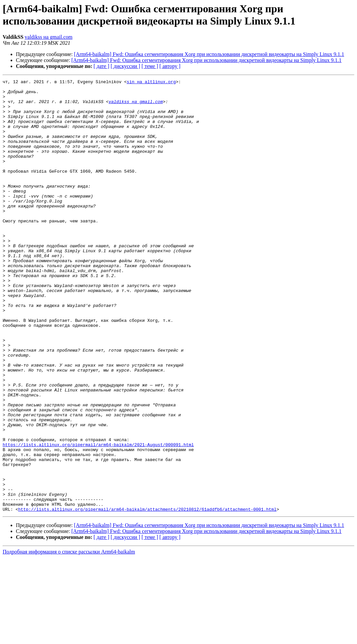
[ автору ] (170, 66)
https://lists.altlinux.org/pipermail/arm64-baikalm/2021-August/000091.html (98, 518)
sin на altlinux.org (151, 83)
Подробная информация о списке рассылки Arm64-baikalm (69, 638)
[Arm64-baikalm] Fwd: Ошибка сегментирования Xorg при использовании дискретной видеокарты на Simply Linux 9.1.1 (209, 54)
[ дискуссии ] (125, 66)
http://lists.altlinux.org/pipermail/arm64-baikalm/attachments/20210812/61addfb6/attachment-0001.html (147, 596)
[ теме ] (150, 66)
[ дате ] (101, 66)
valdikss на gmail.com (49, 37)
